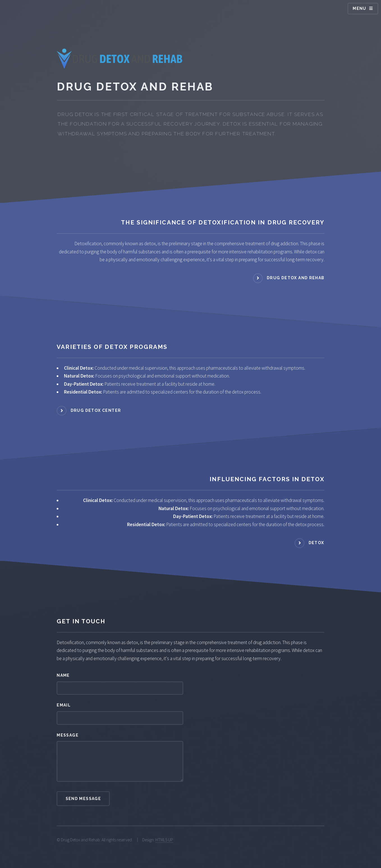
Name (63, 675)
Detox (316, 543)
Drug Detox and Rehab (296, 278)
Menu (360, 8)
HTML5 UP (164, 840)
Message (68, 735)
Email (64, 705)
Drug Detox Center (96, 410)
